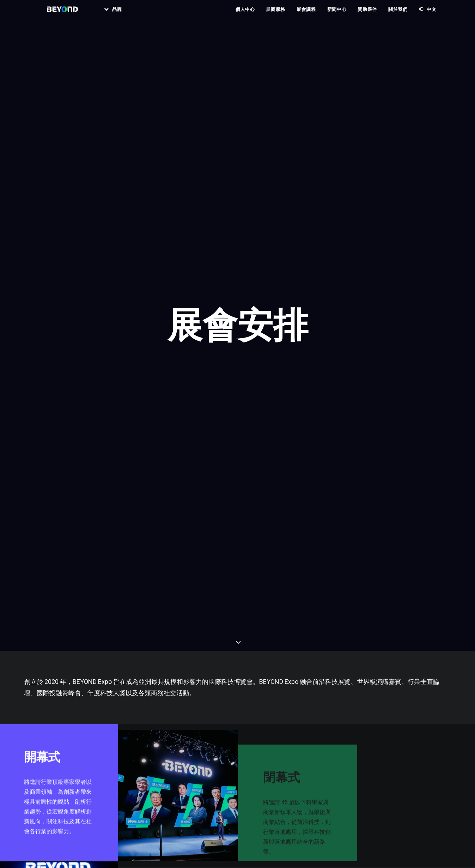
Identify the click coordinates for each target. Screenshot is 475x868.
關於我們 (398, 14)
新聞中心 (337, 14)
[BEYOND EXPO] (62, 14)
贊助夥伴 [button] (367, 14)
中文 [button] (431, 14)
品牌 (122, 14)
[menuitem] (115, 14)
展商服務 (276, 14)
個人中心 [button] (245, 14)
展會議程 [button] (306, 14)
